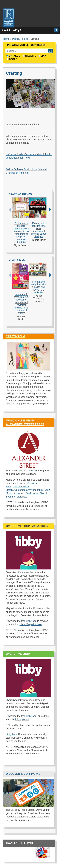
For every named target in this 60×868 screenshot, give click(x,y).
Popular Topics (20, 39)
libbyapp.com (22, 719)
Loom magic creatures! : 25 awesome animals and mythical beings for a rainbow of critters (21, 304)
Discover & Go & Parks (23, 774)
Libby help (11, 734)
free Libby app (29, 621)
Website (29, 56)
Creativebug (16, 336)
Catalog (13, 56)
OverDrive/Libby (18, 654)
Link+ (43, 56)
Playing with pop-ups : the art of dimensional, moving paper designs (39, 230)
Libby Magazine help (31, 624)
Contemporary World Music (29, 490)
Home (6, 39)
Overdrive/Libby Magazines (27, 526)
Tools (12, 59)
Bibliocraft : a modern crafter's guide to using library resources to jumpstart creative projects (21, 233)
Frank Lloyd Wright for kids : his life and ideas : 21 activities (39, 287)
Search (50, 51)
